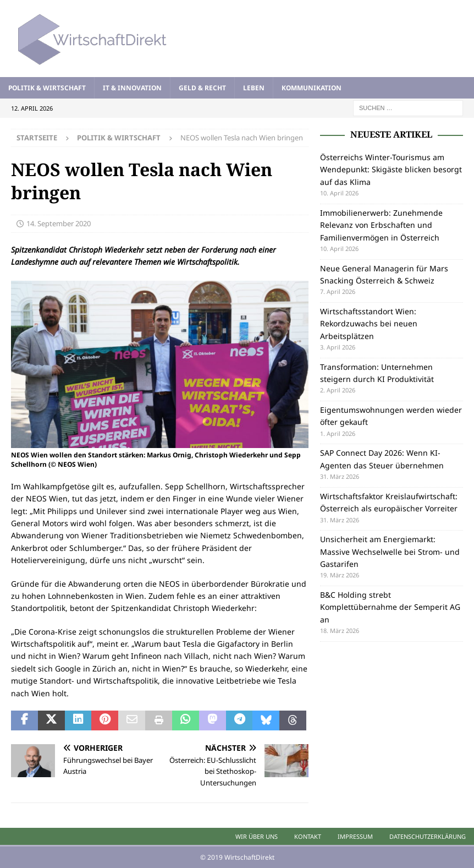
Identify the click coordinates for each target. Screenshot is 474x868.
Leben (254, 88)
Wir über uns (257, 836)
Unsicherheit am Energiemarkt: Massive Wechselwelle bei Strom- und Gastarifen (390, 552)
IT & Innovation (132, 88)
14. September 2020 (59, 223)
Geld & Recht (202, 88)
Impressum (355, 836)
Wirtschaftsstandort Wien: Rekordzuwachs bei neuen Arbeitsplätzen (369, 324)
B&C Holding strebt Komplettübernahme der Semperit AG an (390, 607)
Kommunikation (312, 88)
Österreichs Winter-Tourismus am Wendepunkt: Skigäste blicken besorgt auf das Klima (391, 170)
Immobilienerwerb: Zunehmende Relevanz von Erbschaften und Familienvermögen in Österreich (381, 225)
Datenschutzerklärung (428, 836)
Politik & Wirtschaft (47, 88)
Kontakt (308, 836)
